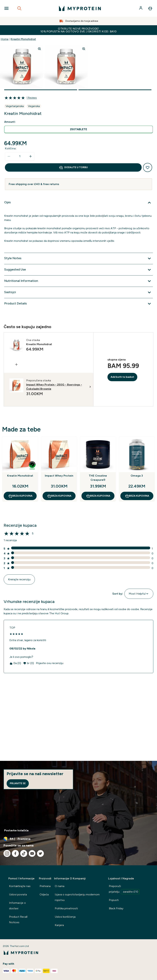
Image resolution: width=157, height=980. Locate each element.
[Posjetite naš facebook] (15, 853)
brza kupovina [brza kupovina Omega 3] (137, 496)
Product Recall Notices (18, 920)
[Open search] (19, 8)
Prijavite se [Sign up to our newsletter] (18, 783)
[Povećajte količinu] (31, 156)
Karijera (59, 925)
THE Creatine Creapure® (98, 478)
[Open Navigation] (6, 8)
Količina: (11, 148)
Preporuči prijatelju (124, 889)
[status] (20, 156)
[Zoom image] (39, 49)
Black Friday (116, 908)
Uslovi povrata (18, 894)
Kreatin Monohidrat (23, 39)
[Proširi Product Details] (78, 304)
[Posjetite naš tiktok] (24, 853)
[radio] (78, 129)
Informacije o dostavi (17, 906)
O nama (60, 886)
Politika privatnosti (66, 908)
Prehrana (45, 886)
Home (5, 39)
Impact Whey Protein (59, 476)
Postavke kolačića (16, 830)
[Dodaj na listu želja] (148, 167)
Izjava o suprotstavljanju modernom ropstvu (77, 897)
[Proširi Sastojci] (78, 292)
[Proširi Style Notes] (78, 258)
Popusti (114, 900)
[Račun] (141, 8)
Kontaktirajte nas (20, 886)
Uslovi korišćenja (65, 917)
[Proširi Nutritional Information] (78, 281)
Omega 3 (137, 476)
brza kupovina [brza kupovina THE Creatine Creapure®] (98, 496)
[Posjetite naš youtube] (32, 853)
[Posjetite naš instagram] (7, 853)
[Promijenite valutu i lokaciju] (78, 839)
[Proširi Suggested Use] (78, 270)
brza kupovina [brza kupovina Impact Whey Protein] (59, 496)
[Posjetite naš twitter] (40, 853)
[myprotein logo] (80, 8)
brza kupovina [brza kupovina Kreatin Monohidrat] (20, 496)
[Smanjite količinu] (9, 156)
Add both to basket (122, 377)
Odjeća (44, 894)
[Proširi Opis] (78, 203)
